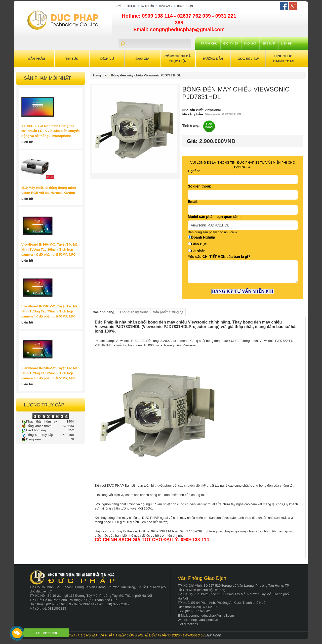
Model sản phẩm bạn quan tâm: (214, 217)
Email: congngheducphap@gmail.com (179, 29)
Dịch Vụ (107, 59)
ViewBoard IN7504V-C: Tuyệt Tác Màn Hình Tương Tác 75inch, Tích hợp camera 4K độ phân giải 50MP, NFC (50, 311)
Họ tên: (194, 171)
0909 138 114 (158, 16)
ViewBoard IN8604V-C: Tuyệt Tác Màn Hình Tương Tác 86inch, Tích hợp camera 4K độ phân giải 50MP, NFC (50, 249)
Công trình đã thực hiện (178, 59)
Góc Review (248, 59)
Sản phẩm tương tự (168, 312)
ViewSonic (212, 110)
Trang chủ (209, 43)
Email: (193, 202)
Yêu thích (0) (127, 6)
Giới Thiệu (230, 43)
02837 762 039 (195, 16)
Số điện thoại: (199, 186)
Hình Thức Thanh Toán (284, 59)
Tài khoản (147, 6)
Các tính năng (104, 312)
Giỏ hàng (165, 6)
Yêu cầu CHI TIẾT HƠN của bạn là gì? (219, 257)
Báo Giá (142, 59)
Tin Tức (72, 59)
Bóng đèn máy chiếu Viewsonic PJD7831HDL (146, 75)
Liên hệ (286, 43)
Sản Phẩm (37, 59)
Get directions (188, 624)
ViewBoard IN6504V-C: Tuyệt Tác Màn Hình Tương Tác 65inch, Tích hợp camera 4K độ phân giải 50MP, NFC (50, 373)
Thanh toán (185, 6)
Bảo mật (250, 43)
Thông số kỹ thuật (134, 312)
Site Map (269, 43)
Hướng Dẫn (213, 59)
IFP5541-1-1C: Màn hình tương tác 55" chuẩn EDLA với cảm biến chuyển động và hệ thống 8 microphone (51, 131)
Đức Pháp (213, 635)
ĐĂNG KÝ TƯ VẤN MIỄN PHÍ (243, 291)
